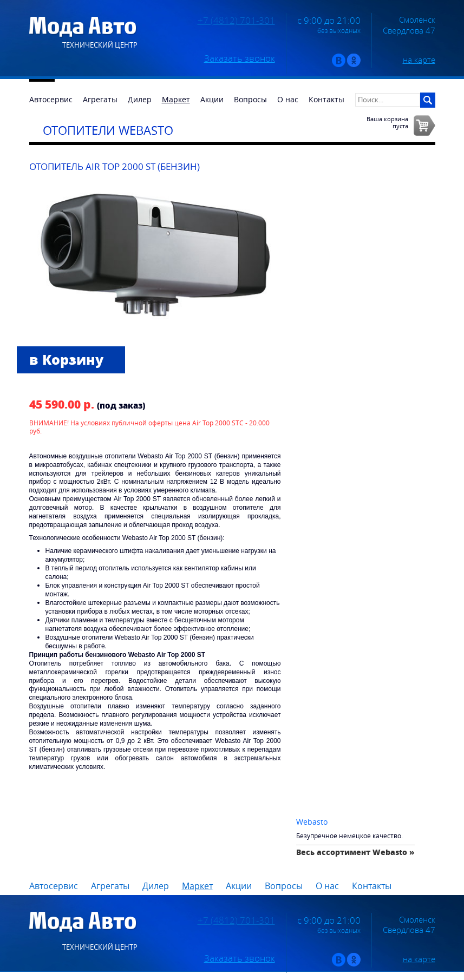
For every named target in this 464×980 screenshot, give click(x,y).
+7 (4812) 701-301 (236, 21)
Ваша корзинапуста (387, 122)
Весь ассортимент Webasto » (355, 852)
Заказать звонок (240, 58)
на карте (419, 60)
